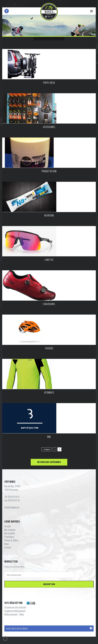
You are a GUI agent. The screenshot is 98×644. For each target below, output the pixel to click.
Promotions (9, 537)
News (7, 544)
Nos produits (10, 533)
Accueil (7, 526)
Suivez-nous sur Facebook (49, 628)
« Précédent (46, 449)
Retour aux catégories (49, 462)
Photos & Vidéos (11, 540)
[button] (5, 639)
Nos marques (10, 530)
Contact (8, 547)
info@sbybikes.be (12, 507)
